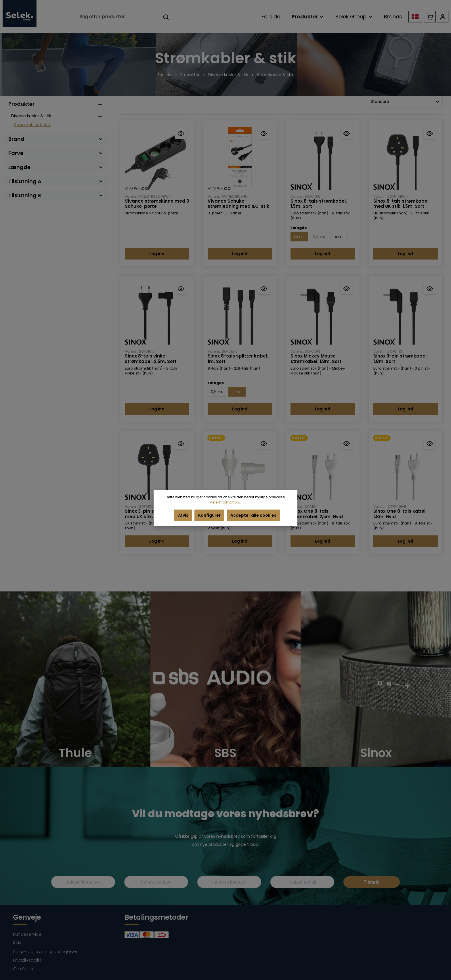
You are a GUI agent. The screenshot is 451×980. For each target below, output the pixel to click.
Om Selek (23, 969)
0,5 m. (217, 392)
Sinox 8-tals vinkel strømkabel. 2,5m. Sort (151, 359)
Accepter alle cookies (253, 515)
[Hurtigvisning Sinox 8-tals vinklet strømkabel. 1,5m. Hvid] (264, 444)
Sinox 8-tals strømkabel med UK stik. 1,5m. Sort (401, 204)
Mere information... (225, 502)
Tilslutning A (56, 181)
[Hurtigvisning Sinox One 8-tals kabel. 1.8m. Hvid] (430, 444)
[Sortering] (405, 102)
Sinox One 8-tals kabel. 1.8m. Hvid (400, 514)
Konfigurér (209, 515)
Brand (56, 139)
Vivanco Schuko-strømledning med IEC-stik (238, 204)
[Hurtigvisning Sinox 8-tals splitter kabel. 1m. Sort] (264, 288)
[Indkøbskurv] (430, 17)
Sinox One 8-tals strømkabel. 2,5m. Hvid (317, 514)
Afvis (183, 515)
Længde (56, 167)
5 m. (339, 237)
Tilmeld (372, 882)
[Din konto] (443, 17)
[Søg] (166, 17)
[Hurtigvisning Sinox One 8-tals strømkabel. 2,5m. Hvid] (347, 444)
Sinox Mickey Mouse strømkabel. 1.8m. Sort (316, 359)
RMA (17, 943)
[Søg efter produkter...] (118, 17)
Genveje (27, 917)
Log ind (157, 254)
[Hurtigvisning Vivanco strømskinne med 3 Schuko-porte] (181, 133)
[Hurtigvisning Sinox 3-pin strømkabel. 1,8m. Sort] (430, 288)
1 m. (237, 392)
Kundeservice (27, 934)
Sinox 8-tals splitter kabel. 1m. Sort (238, 359)
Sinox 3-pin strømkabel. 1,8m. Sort (401, 359)
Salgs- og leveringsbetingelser (45, 951)
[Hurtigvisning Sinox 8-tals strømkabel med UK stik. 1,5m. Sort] (430, 133)
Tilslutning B (56, 195)
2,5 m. (319, 237)
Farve (56, 153)
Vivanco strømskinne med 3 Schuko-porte (157, 204)
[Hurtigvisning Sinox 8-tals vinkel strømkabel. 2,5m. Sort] (181, 288)
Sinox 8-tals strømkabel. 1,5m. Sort (319, 204)
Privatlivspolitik (28, 960)
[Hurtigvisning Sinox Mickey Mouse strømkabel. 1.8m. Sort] (347, 288)
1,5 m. (299, 237)
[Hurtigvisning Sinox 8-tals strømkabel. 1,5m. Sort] (347, 133)
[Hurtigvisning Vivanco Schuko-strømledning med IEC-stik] (264, 133)
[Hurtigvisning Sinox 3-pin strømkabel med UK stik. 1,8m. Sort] (181, 444)
